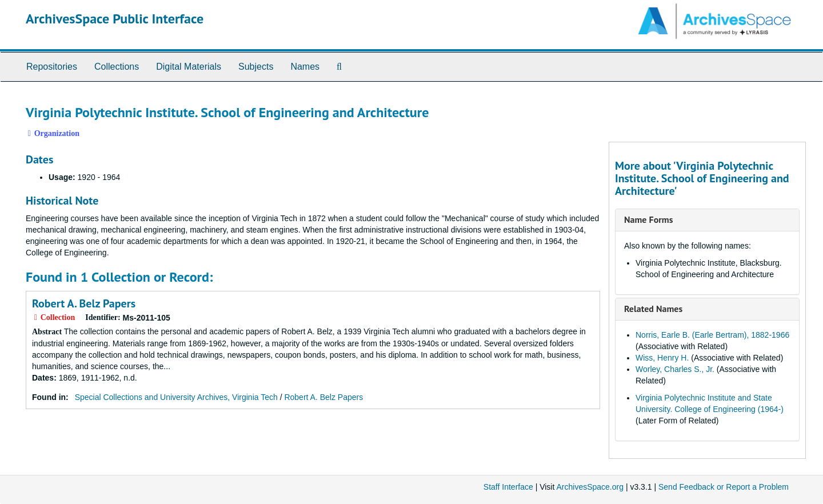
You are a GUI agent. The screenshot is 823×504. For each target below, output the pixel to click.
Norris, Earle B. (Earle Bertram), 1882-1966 (712, 335)
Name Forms (648, 219)
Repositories (52, 67)
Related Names (653, 309)
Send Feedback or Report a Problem (724, 487)
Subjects (256, 67)
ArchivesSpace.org (590, 487)
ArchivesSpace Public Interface (115, 19)
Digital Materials (189, 67)
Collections (117, 67)
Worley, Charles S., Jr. (675, 369)
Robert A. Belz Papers (84, 303)
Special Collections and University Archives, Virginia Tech (176, 397)
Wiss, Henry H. (662, 358)
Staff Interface (508, 487)
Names (305, 67)
